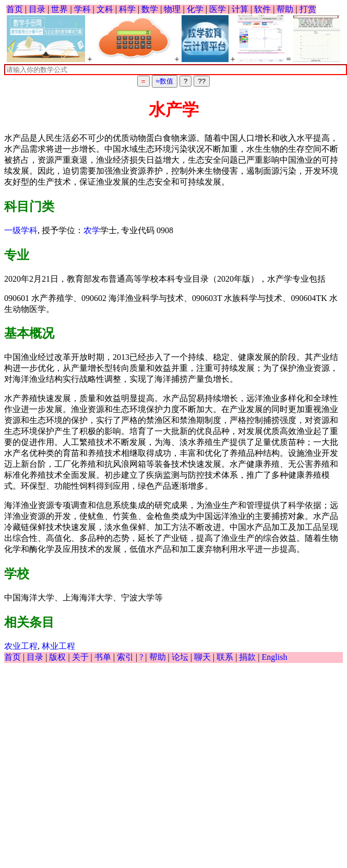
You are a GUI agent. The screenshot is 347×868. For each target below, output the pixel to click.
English (275, 657)
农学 (92, 230)
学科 (82, 9)
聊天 (202, 657)
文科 (105, 9)
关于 (80, 657)
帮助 (285, 9)
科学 (127, 9)
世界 (59, 9)
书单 (103, 657)
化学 (195, 9)
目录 (37, 9)
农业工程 (21, 646)
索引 (125, 657)
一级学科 (21, 230)
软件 (262, 9)
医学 (218, 9)
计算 (240, 9)
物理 (172, 9)
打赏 (308, 9)
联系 (225, 657)
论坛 (180, 657)
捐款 (247, 657)
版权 (57, 657)
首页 (15, 9)
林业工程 (58, 646)
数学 (150, 9)
